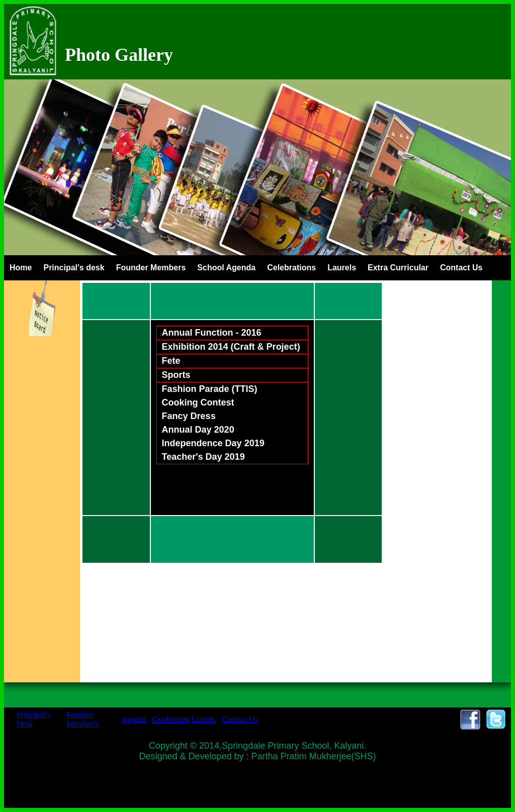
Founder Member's (82, 719)
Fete (171, 361)
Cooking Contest (198, 402)
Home (21, 268)
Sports (176, 375)
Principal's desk (74, 268)
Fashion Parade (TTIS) (210, 389)
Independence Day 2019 (213, 443)
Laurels (342, 268)
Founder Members (151, 268)
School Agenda (226, 268)
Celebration (171, 719)
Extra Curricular (398, 268)
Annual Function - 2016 (212, 333)
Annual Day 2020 (198, 430)
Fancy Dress (189, 416)
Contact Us (461, 268)
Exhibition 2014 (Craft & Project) (231, 347)
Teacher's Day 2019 (203, 457)
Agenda (134, 719)
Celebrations (291, 268)
